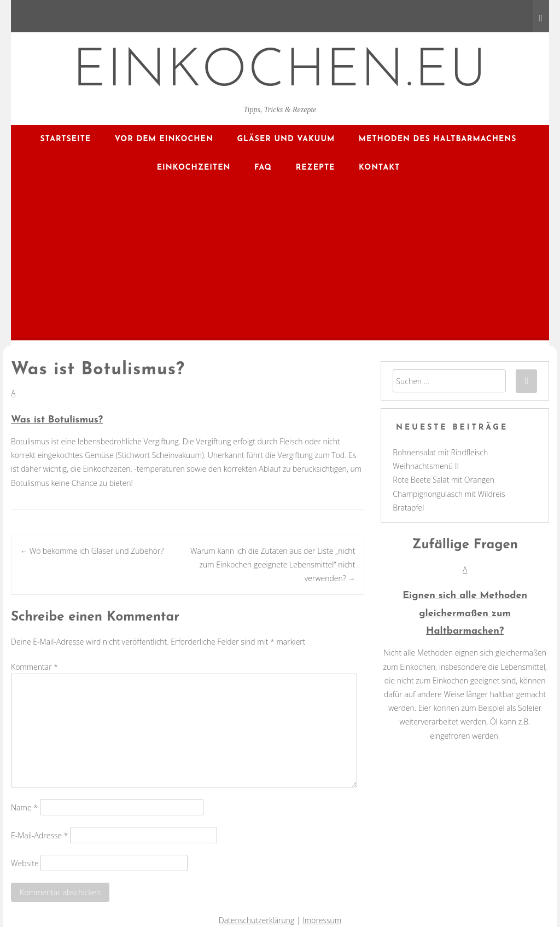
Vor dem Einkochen (164, 139)
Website (25, 863)
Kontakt (379, 168)
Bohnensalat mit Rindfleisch (440, 452)
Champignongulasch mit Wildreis (449, 494)
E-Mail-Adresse (40, 835)
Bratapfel (408, 508)
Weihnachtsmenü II (426, 466)
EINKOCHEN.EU (280, 72)
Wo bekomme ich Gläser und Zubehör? (92, 551)
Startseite (66, 139)
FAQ (263, 168)
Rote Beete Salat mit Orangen (444, 480)
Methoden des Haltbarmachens (438, 139)
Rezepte (316, 168)
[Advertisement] (280, 264)
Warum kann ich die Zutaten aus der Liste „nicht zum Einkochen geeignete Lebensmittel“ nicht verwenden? (273, 564)
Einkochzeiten (194, 168)
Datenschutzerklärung (257, 920)
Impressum (322, 920)
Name (24, 807)
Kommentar (34, 667)
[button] (188, 408)
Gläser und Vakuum (286, 139)
